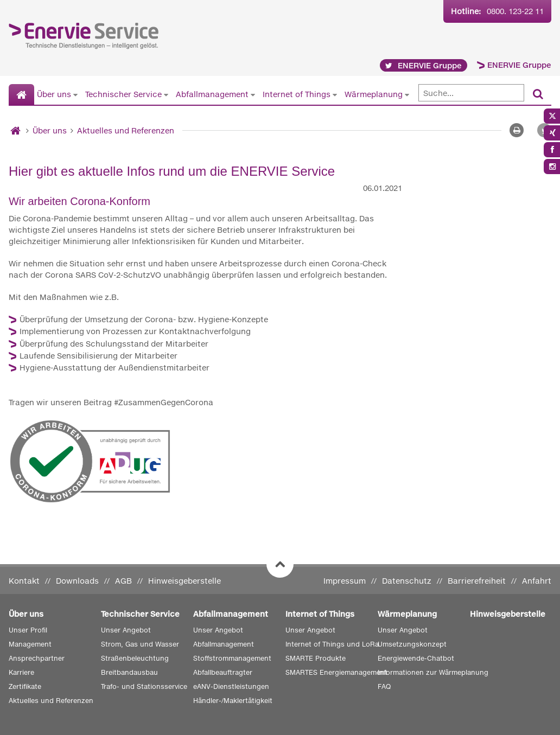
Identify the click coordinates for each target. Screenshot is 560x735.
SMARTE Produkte (316, 658)
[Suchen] (538, 95)
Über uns (54, 94)
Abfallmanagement (212, 94)
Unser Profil (28, 630)
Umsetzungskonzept (412, 644)
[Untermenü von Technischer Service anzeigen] (166, 94)
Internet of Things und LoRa (332, 644)
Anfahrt (537, 581)
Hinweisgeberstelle (184, 581)
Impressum (345, 581)
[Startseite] (21, 95)
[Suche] (471, 93)
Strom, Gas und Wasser (140, 644)
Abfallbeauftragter (223, 672)
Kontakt (24, 581)
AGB (123, 581)
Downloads (77, 581)
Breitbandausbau (129, 672)
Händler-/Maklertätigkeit (233, 701)
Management (30, 644)
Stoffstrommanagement (232, 658)
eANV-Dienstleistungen (231, 686)
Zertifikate (25, 686)
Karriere (21, 672)
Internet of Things (297, 94)
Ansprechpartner (37, 658)
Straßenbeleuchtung (135, 658)
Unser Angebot (126, 630)
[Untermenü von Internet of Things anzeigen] (335, 94)
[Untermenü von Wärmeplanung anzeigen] (407, 94)
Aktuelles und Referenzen (126, 130)
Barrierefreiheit (477, 581)
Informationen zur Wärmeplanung (433, 672)
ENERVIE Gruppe (519, 65)
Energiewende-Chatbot (416, 658)
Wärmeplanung (374, 94)
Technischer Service (123, 94)
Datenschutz (407, 581)
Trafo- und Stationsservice (144, 686)
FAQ (384, 686)
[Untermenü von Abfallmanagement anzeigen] (253, 94)
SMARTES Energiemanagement (336, 672)
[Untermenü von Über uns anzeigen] (75, 94)
